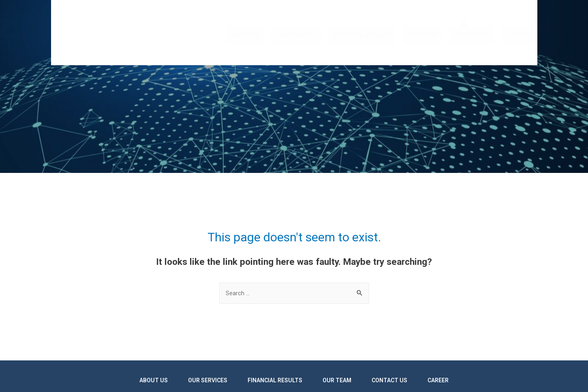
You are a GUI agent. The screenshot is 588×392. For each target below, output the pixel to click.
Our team (430, 49)
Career (520, 49)
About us (261, 49)
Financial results (373, 49)
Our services (310, 49)
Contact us (476, 49)
